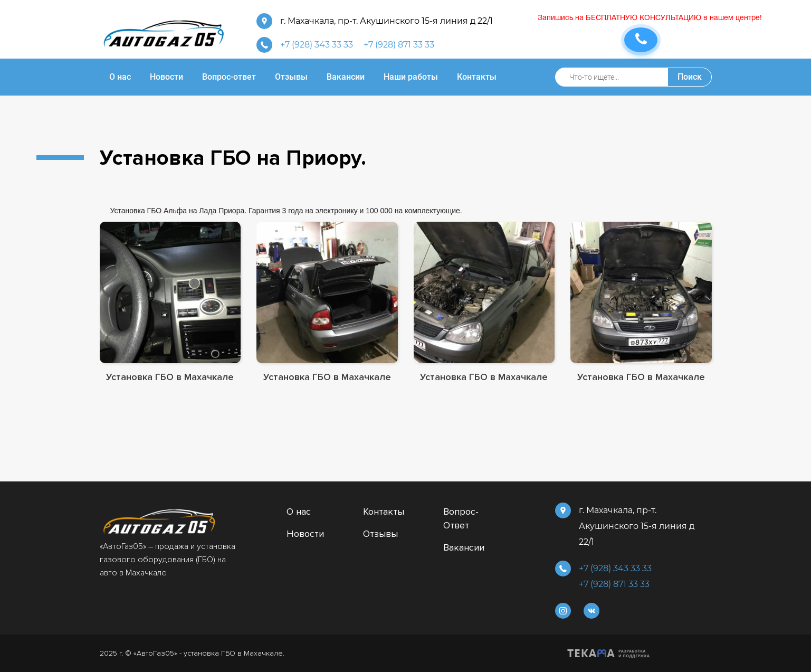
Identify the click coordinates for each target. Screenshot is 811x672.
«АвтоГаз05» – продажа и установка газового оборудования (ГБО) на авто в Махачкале (168, 560)
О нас (299, 512)
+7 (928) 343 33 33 (317, 45)
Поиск (690, 77)
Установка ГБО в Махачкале (170, 377)
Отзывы (380, 534)
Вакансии (464, 547)
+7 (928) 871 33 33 (399, 45)
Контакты (384, 512)
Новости (305, 534)
